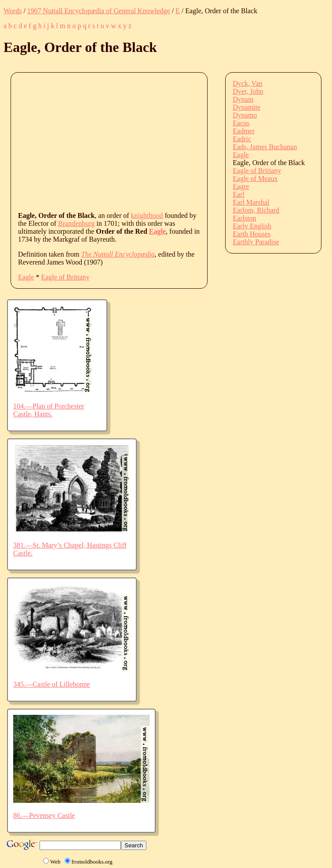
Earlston (244, 218)
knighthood (147, 215)
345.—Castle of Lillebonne (52, 684)
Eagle (157, 231)
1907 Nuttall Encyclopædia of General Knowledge (99, 11)
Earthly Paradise (256, 242)
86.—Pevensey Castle (44, 815)
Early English (252, 226)
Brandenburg (76, 223)
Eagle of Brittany (65, 277)
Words (13, 11)
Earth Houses (252, 234)
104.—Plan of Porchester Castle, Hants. (49, 410)
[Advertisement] (175, 141)
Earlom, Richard (256, 210)
